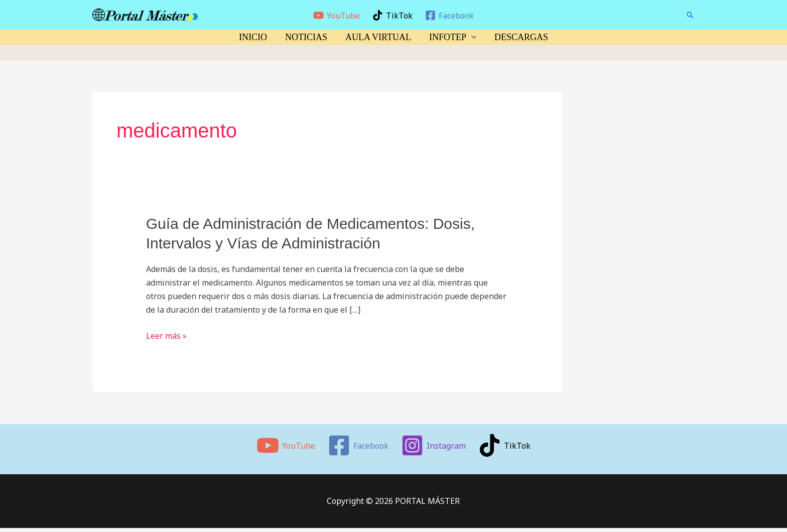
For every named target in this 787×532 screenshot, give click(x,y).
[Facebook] (449, 15)
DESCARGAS (521, 37)
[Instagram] (434, 445)
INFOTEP (448, 37)
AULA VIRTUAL (378, 37)
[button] (690, 15)
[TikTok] (393, 15)
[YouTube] (337, 15)
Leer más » (166, 336)
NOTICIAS (306, 37)
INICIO (253, 37)
